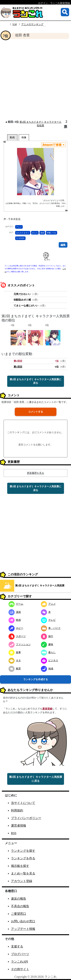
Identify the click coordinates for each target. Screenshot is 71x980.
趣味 (47, 644)
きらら (35, 233)
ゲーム (16, 604)
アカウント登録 (22, 881)
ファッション (20, 644)
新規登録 (47, 709)
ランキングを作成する (36, 679)
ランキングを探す (23, 851)
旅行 (47, 636)
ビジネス (50, 660)
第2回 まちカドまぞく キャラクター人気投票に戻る (35, 381)
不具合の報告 (20, 906)
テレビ (48, 620)
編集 (63, 245)
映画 (15, 620)
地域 (47, 669)
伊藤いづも (51, 233)
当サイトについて (23, 803)
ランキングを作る (23, 858)
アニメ (19, 227)
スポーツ (17, 636)
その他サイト (20, 969)
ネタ (15, 660)
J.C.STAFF (20, 238)
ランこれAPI (20, 962)
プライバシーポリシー (26, 818)
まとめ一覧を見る (23, 873)
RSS (14, 833)
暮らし (48, 652)
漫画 (42, 233)
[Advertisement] (35, 79)
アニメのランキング (32, 24)
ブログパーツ (20, 954)
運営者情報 (19, 826)
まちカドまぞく (23, 233)
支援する (17, 946)
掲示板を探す (20, 866)
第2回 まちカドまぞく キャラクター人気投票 (40, 586)
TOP (15, 24)
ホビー (16, 628)
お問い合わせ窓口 (23, 921)
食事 (15, 652)
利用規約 (17, 810)
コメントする (36, 412)
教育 (15, 669)
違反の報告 (19, 899)
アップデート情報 (23, 929)
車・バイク (51, 628)
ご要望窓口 (19, 914)
